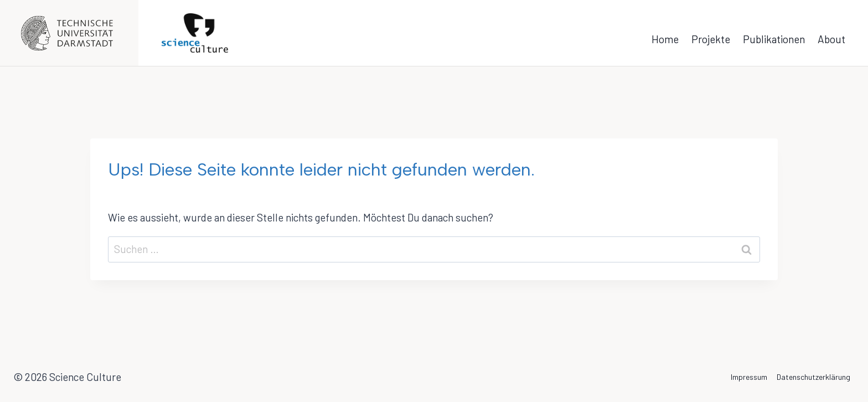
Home (665, 39)
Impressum (749, 377)
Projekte (711, 39)
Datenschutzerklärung (813, 377)
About (831, 39)
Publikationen (774, 39)
